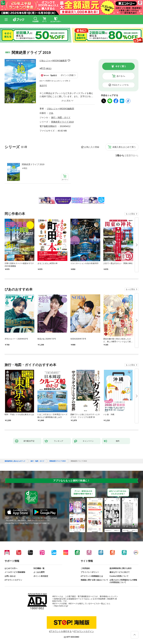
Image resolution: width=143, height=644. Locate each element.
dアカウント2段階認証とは (92, 576)
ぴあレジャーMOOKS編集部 (53, 61)
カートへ (121, 76)
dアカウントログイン (13, 580)
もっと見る (130, 214)
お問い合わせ (10, 576)
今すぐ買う (121, 66)
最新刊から (132, 156)
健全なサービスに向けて (120, 572)
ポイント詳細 (67, 75)
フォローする (69, 61)
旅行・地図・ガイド (61, 117)
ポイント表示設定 (41, 576)
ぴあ (51, 113)
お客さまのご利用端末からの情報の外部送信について (123, 581)
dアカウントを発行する (60, 631)
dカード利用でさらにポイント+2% (54, 81)
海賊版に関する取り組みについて (94, 580)
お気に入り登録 (92, 147)
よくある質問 (39, 572)
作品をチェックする (120, 85)
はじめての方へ (11, 568)
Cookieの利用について (119, 576)
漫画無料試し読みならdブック (15, 461)
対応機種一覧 (39, 568)
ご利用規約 (85, 568)
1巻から (120, 156)
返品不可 (43, 86)
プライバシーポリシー (90, 572)
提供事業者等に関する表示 (121, 568)
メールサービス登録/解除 (15, 572)
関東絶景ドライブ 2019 (33, 164)
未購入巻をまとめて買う (124, 147)
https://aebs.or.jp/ (61, 606)
